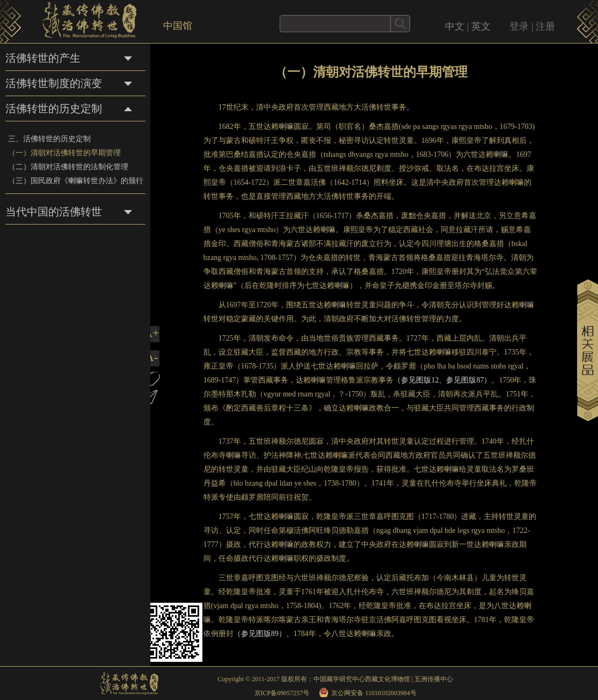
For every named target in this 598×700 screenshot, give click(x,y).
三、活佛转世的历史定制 (49, 139)
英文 (481, 26)
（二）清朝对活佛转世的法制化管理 (68, 167)
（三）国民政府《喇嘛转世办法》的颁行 (76, 181)
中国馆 (178, 26)
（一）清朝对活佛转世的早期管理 (64, 153)
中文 (455, 26)
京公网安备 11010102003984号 (374, 693)
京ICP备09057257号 (282, 693)
